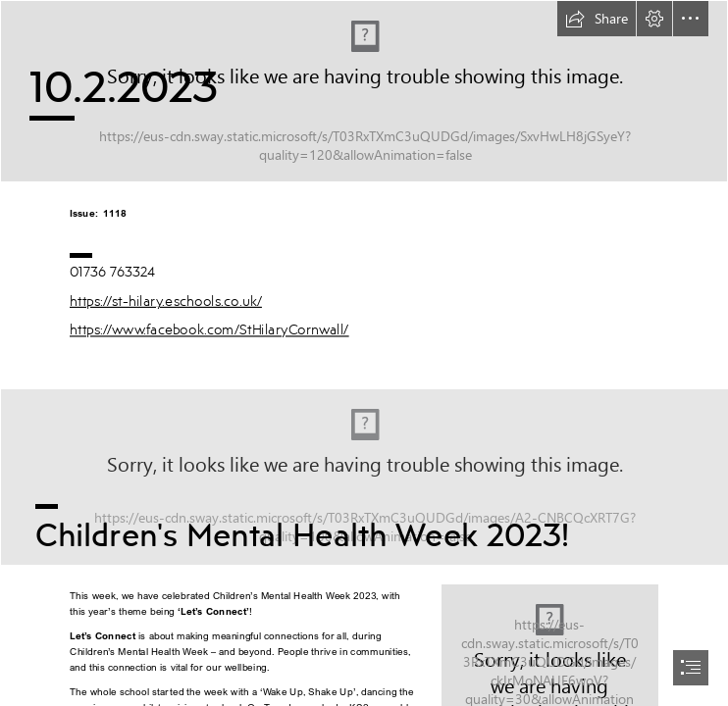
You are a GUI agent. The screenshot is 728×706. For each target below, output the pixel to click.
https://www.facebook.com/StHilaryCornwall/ (209, 329)
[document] (364, 353)
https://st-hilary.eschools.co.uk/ (166, 301)
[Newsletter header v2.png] (364, 91)
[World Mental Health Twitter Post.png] (364, 476)
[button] (597, 19)
